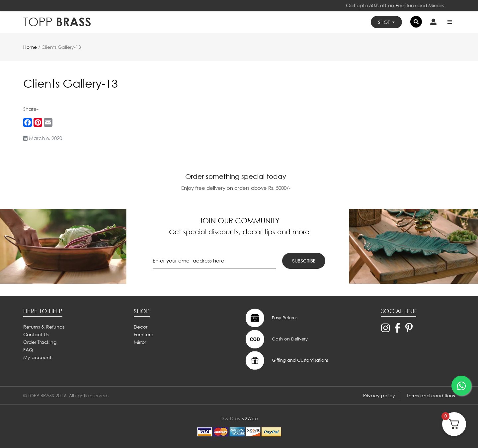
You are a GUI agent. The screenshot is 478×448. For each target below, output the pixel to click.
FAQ (28, 350)
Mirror (140, 342)
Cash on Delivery (276, 339)
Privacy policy (379, 395)
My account (37, 357)
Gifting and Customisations (286, 360)
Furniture (144, 334)
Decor (141, 327)
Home (30, 47)
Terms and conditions (431, 395)
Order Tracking (40, 342)
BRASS (57, 22)
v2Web (250, 418)
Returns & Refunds (44, 327)
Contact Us (36, 334)
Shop (384, 22)
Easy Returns (271, 318)
